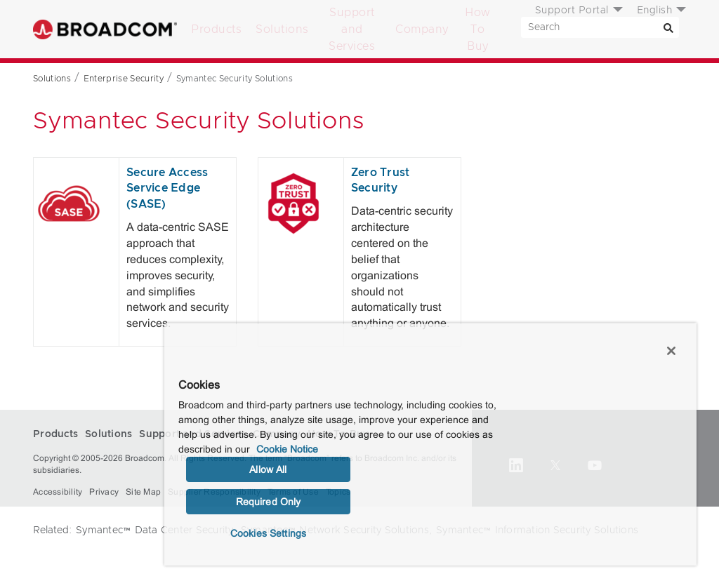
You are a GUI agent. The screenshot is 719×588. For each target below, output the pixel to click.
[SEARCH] (600, 27)
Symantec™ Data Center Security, (156, 530)
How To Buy (478, 29)
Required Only (269, 502)
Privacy (104, 492)
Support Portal (572, 11)
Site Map (143, 492)
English (655, 11)
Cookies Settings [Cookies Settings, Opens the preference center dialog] (268, 533)
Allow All (268, 469)
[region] (430, 444)
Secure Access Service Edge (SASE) (167, 189)
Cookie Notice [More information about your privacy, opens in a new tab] (287, 449)
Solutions (282, 29)
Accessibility (58, 492)
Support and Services (352, 29)
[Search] (668, 27)
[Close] (671, 351)
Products (216, 29)
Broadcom (105, 29)
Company (422, 29)
